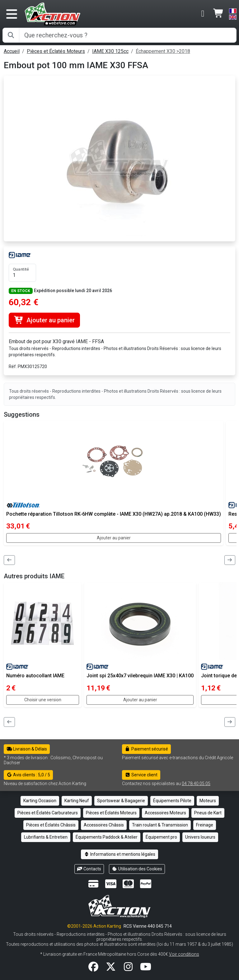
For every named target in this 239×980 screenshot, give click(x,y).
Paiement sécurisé (146, 749)
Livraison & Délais (27, 749)
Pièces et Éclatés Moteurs (56, 51)
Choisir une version (43, 700)
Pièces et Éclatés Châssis (51, 825)
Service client (141, 775)
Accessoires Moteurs (165, 813)
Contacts (89, 869)
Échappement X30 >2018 (163, 51)
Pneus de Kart (208, 813)
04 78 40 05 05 (196, 784)
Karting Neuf (77, 801)
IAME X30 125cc (110, 51)
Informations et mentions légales (119, 854)
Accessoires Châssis (104, 825)
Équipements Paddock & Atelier (107, 837)
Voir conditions (184, 954)
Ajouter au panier (44, 320)
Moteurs (208, 801)
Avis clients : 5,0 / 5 (28, 775)
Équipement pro (161, 837)
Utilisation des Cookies (137, 869)
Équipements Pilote (172, 801)
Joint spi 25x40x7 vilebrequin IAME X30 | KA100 (140, 676)
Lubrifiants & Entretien (46, 837)
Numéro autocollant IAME (35, 676)
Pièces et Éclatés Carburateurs (48, 813)
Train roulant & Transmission (160, 825)
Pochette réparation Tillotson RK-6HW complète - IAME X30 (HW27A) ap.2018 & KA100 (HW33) (114, 514)
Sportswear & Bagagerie (121, 801)
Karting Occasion (40, 801)
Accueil (12, 51)
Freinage (205, 825)
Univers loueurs (200, 837)
